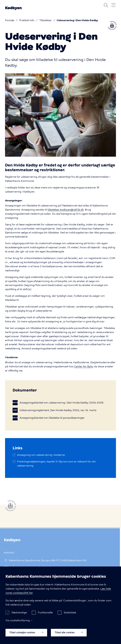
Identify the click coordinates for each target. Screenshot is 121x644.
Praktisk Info (27, 20)
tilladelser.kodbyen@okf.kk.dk (66, 210)
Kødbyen (13, 8)
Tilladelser (46, 20)
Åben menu (113, 5)
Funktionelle (45, 615)
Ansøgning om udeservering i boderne (41, 455)
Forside (10, 20)
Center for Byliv (83, 366)
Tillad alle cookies (69, 635)
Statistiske (70, 615)
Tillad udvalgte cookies (26, 635)
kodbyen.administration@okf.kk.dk (29, 567)
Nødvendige (19, 615)
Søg (106, 5)
